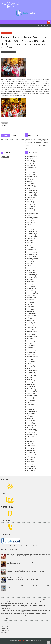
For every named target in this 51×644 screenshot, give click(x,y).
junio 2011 (29, 440)
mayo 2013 (30, 401)
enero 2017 (30, 329)
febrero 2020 (31, 269)
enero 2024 (30, 189)
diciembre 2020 (31, 253)
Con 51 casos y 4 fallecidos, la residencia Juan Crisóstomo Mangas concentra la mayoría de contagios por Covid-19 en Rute (29, 555)
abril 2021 (30, 246)
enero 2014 (30, 388)
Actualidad (5, 135)
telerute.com (22, 640)
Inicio (2, 26)
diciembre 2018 (31, 292)
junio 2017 (30, 321)
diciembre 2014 (31, 370)
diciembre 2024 (31, 171)
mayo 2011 (30, 442)
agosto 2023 (30, 198)
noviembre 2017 (31, 313)
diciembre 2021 (31, 231)
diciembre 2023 (31, 190)
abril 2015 (30, 363)
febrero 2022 (31, 228)
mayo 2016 (30, 342)
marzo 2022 (30, 226)
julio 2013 (29, 397)
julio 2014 (29, 378)
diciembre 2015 (31, 351)
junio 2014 (30, 379)
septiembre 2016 (31, 337)
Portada (3, 629)
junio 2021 (30, 242)
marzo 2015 (30, 365)
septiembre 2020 (32, 258)
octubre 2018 (30, 296)
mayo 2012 (30, 420)
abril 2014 (30, 383)
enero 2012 (30, 427)
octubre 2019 (30, 276)
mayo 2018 (30, 303)
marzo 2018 (30, 306)
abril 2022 (30, 224)
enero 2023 (30, 210)
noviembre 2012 (31, 411)
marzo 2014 (30, 385)
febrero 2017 (30, 328)
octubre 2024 (31, 174)
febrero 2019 (30, 288)
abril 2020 (30, 265)
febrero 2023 (31, 208)
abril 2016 (30, 344)
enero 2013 (30, 408)
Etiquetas (5, 138)
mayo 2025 (30, 162)
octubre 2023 (31, 194)
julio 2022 (30, 219)
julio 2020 (30, 260)
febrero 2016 (30, 347)
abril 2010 (30, 465)
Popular (13, 135)
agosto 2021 (30, 239)
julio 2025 (30, 158)
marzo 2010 (30, 467)
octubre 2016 (30, 335)
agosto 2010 (30, 458)
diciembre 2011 (31, 429)
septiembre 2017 (31, 317)
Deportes (3, 625)
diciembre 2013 (31, 390)
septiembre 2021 (31, 237)
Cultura (3, 623)
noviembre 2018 (31, 294)
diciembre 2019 (31, 272)
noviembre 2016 (31, 333)
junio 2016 (30, 340)
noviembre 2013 (31, 392)
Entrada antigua (45, 130)
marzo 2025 (30, 166)
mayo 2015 (30, 362)
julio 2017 (29, 319)
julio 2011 (29, 438)
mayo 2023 (30, 203)
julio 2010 (29, 459)
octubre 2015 (30, 354)
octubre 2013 (30, 394)
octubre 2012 (30, 413)
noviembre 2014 (31, 372)
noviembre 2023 (31, 192)
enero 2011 (30, 449)
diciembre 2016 (31, 331)
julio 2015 (29, 358)
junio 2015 (30, 360)
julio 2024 (30, 180)
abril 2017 (29, 324)
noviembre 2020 (31, 255)
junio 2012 (30, 419)
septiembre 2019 (31, 278)
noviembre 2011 (31, 431)
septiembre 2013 (31, 395)
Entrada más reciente (6, 130)
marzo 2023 (30, 207)
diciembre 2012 (31, 410)
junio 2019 (30, 281)
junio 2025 (30, 160)
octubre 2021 (30, 235)
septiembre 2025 (32, 157)
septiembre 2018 (31, 297)
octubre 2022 (31, 215)
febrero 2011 (30, 447)
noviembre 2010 (31, 452)
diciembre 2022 (31, 212)
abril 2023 (30, 205)
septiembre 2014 (31, 376)
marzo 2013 (30, 404)
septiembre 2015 (31, 356)
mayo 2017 (30, 322)
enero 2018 (30, 310)
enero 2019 (30, 290)
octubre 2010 (30, 454)
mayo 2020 (30, 264)
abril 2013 (30, 402)
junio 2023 (30, 201)
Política (3, 627)
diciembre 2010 (31, 451)
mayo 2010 (30, 463)
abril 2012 (30, 422)
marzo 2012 (30, 424)
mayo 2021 (30, 244)
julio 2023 (30, 199)
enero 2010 (30, 470)
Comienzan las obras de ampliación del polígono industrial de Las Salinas (21, 600)
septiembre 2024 (32, 176)
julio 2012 (29, 417)
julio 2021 (29, 240)
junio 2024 (30, 182)
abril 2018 (30, 304)
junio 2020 (30, 262)
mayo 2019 (30, 283)
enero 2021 (30, 251)
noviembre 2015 (31, 353)
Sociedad (3, 631)
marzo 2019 (30, 287)
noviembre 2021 (31, 233)
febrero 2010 (30, 468)
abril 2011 (29, 443)
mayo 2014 (30, 381)
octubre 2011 (30, 433)
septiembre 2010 (31, 456)
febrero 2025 (31, 167)
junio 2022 (30, 221)
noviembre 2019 (31, 274)
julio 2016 (29, 338)
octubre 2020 (31, 256)
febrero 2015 (30, 367)
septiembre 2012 (31, 415)
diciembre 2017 (31, 312)
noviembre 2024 (31, 173)
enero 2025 (30, 169)
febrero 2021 (30, 249)
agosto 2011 (30, 436)
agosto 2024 (30, 178)
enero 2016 (30, 349)
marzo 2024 (30, 185)
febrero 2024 (31, 187)
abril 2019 (30, 285)
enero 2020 (30, 271)
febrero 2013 (30, 406)
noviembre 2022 (31, 214)
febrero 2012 (30, 426)
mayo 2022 (30, 223)
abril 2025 (30, 164)
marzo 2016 (30, 345)
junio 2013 (30, 399)
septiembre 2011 (31, 435)
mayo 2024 (30, 183)
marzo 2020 (30, 267)
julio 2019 (29, 280)
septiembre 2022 (32, 217)
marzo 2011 (30, 445)
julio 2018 (29, 299)
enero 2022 (30, 230)
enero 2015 (30, 369)
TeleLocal (3, 633)
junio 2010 (30, 461)
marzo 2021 (30, 247)
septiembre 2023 (32, 196)
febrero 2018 (30, 308)
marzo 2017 (30, 326)
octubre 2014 (30, 374)
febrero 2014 (30, 386)
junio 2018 (30, 301)
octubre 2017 (30, 315)
